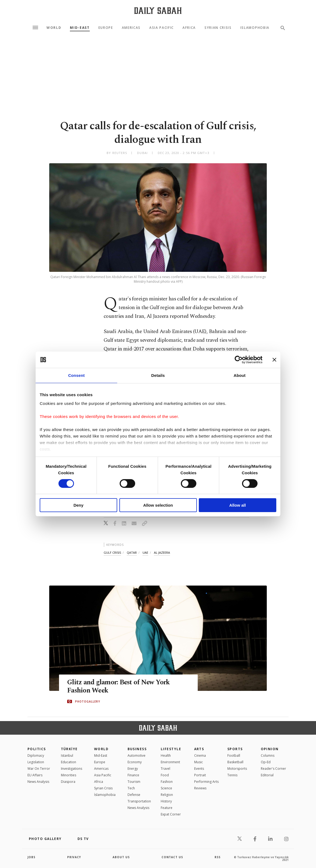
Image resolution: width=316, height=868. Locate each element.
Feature (167, 808)
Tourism (134, 782)
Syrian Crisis (218, 28)
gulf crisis (112, 552)
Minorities (69, 775)
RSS (218, 857)
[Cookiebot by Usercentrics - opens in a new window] (239, 360)
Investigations (72, 769)
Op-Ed (266, 762)
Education (69, 762)
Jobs (31, 857)
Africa (189, 28)
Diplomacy (36, 755)
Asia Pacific (162, 28)
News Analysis (38, 782)
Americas (131, 28)
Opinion (270, 749)
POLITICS (37, 749)
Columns (268, 755)
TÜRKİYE (69, 749)
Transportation (139, 801)
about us (121, 857)
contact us (172, 857)
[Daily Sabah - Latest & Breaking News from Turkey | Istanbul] (158, 10)
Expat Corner (171, 814)
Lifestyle (171, 749)
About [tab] (240, 375)
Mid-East (80, 28)
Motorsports (237, 769)
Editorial (267, 775)
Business (137, 749)
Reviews (200, 788)
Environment (170, 762)
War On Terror (39, 769)
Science (166, 788)
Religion (167, 795)
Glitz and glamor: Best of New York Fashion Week (119, 687)
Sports (235, 749)
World (54, 28)
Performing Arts (206, 782)
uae (145, 552)
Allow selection (158, 505)
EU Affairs (35, 775)
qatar (132, 552)
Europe (106, 28)
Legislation (36, 762)
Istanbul (67, 755)
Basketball (235, 762)
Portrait (200, 775)
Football (234, 755)
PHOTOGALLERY (88, 701)
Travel (165, 769)
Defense (134, 795)
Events (199, 769)
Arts (199, 749)
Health (166, 755)
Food (165, 775)
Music (199, 762)
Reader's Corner (273, 769)
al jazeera (162, 552)
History (166, 801)
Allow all (238, 505)
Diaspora (68, 782)
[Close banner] (274, 360)
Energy (133, 769)
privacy (74, 857)
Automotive (137, 755)
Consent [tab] (77, 375)
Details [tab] (158, 375)
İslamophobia (105, 795)
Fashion (167, 782)
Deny (78, 505)
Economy (135, 762)
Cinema (200, 755)
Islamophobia (255, 28)
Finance (133, 775)
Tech (131, 788)
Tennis (232, 775)
